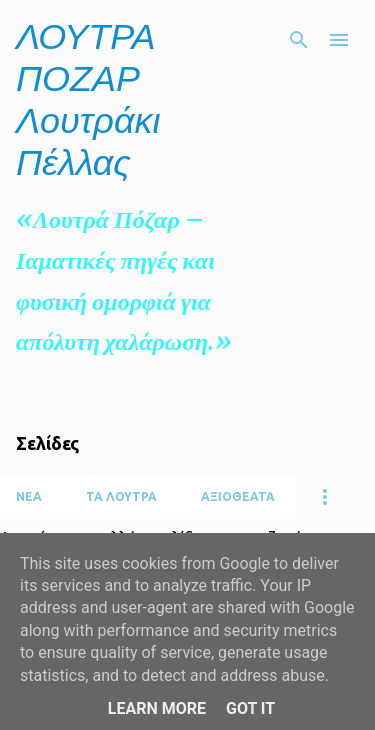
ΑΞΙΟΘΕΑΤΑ (238, 496)
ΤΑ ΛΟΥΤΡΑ (121, 496)
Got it (250, 708)
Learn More (157, 708)
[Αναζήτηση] (299, 40)
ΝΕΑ (29, 496)
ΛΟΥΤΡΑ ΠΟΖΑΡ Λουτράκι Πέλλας (88, 99)
